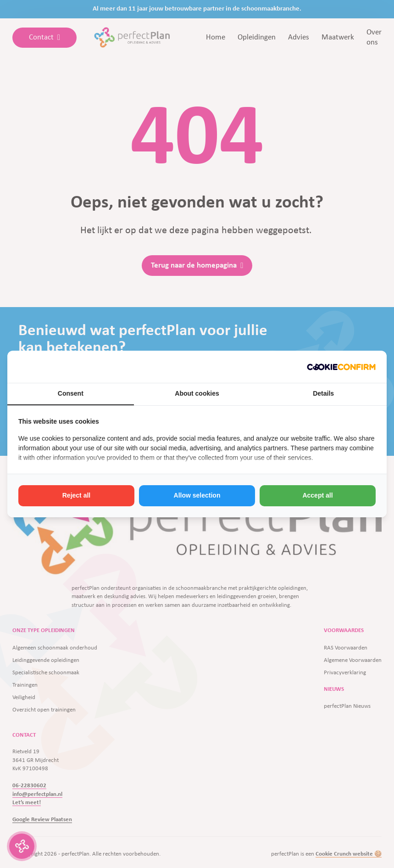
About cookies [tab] (197, 393)
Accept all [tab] (317, 495)
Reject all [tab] (76, 495)
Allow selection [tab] (197, 495)
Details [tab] (323, 393)
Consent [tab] (71, 393)
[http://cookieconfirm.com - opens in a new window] (341, 367)
